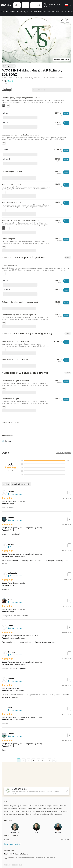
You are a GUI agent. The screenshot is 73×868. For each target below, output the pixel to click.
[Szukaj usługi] (52, 90)
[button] (17, 5)
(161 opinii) (10, 81)
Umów (66, 114)
